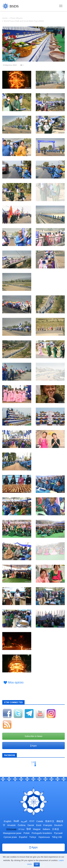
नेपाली (16, 821)
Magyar (37, 829)
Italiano (46, 829)
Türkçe (33, 837)
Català (40, 821)
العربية (24, 821)
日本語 (56, 829)
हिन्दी (29, 829)
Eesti (39, 825)
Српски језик (10, 837)
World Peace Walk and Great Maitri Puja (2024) (24, 21)
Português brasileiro (42, 833)
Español (23, 837)
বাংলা (32, 821)
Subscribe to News (34, 736)
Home (5, 18)
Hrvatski (11, 825)
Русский (58, 833)
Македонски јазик (12, 833)
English (8, 821)
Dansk (31, 825)
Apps (33, 746)
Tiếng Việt (57, 837)
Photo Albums (16, 18)
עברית (21, 829)
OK (37, 865)
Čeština (22, 825)
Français (48, 825)
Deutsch (58, 825)
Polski (27, 833)
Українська (44, 837)
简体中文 (50, 821)
